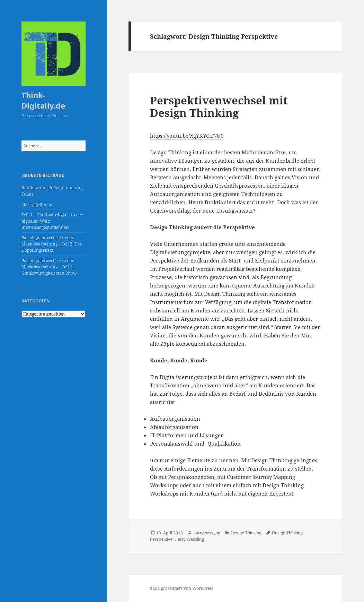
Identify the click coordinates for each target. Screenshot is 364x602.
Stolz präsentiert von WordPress (182, 588)
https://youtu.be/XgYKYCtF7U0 (187, 136)
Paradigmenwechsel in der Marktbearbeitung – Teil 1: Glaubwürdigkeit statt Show (49, 267)
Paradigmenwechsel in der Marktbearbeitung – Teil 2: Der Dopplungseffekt (52, 244)
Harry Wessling (189, 539)
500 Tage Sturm (37, 204)
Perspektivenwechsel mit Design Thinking (219, 106)
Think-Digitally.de (43, 100)
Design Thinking (246, 533)
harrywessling (207, 533)
